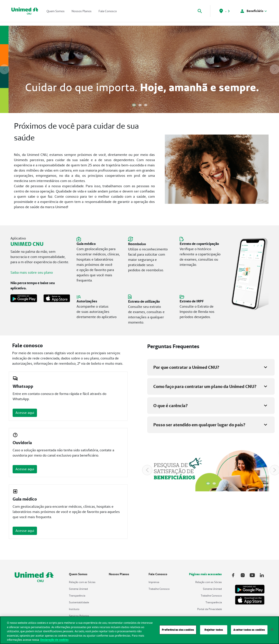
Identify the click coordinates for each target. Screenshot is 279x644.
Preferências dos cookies (178, 632)
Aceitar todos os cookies (249, 632)
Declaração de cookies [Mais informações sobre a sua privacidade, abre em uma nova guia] (54, 642)
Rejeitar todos (214, 632)
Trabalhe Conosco (159, 589)
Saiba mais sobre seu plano (32, 272)
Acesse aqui (25, 413)
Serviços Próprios (79, 616)
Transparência (77, 596)
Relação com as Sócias (82, 582)
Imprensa (154, 582)
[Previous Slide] (4, 69)
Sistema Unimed (78, 589)
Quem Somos (56, 11)
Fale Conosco (108, 11)
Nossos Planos (82, 11)
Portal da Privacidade (210, 609)
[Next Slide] (275, 69)
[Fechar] (272, 632)
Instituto (74, 609)
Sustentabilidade (79, 602)
